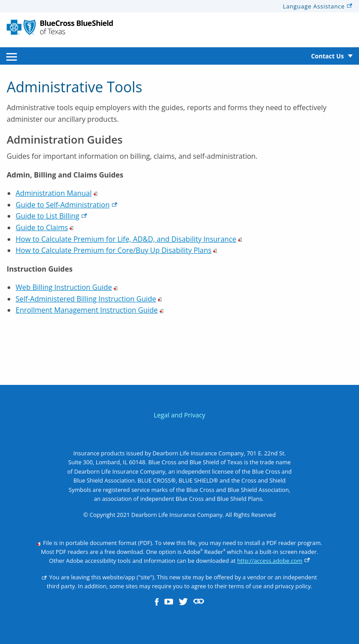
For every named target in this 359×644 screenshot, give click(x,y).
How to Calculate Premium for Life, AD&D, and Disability (129, 239)
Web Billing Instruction (67, 287)
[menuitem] (12, 56)
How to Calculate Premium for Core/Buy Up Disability (116, 250)
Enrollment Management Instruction (90, 310)
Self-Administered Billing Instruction (89, 299)
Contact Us (327, 56)
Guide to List (51, 216)
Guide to (66, 205)
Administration (57, 193)
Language (318, 6)
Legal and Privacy (180, 415)
